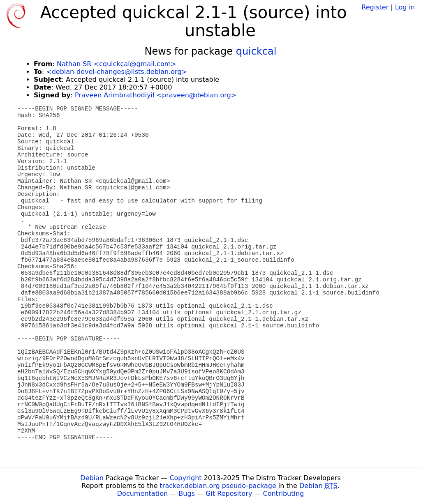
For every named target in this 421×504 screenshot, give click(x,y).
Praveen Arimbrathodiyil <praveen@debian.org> (156, 95)
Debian (92, 478)
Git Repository (229, 494)
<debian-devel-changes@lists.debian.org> (117, 72)
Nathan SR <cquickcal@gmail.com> (117, 64)
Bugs (187, 494)
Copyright (185, 478)
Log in (405, 7)
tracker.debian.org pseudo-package (218, 486)
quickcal (256, 51)
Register (375, 7)
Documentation (142, 494)
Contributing (284, 494)
